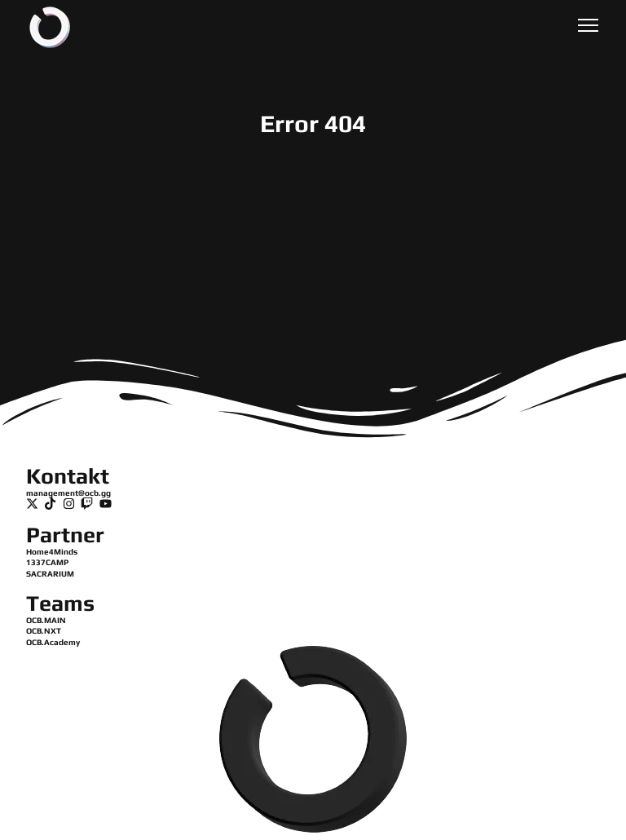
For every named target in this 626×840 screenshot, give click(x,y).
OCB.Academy (53, 642)
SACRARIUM (50, 574)
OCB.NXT (44, 631)
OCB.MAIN (46, 620)
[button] (588, 27)
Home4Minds (52, 552)
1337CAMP (47, 562)
